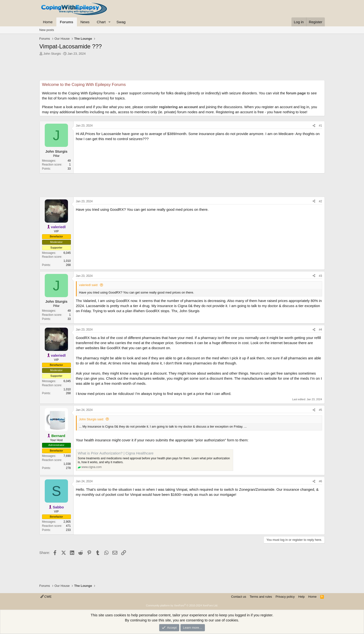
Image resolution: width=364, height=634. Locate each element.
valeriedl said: (89, 285)
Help (301, 597)
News (85, 22)
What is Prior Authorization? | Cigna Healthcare (116, 453)
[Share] (314, 126)
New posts (47, 30)
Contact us (238, 597)
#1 (320, 126)
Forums (67, 22)
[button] (110, 22)
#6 (320, 481)
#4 (320, 330)
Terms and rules (261, 597)
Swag (121, 22)
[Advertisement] (182, 69)
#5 (320, 410)
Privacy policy (285, 597)
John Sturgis (52, 54)
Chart (101, 22)
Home (48, 22)
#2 (320, 201)
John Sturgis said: (92, 419)
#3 (320, 276)
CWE (46, 597)
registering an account (178, 107)
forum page (296, 93)
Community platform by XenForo (182, 605)
